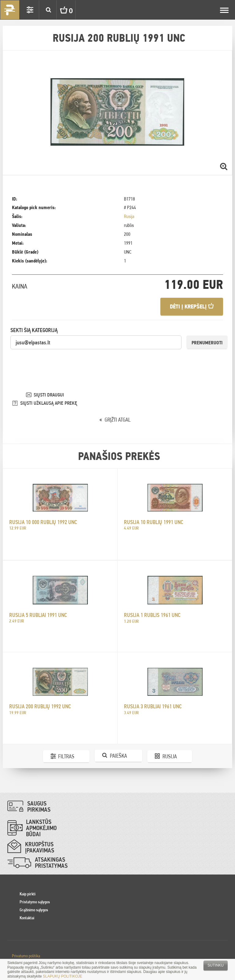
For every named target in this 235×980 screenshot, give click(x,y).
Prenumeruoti (207, 343)
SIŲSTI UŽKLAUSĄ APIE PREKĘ (49, 403)
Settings (30, 10)
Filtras (66, 756)
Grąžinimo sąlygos (34, 910)
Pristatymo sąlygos (35, 902)
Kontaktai (27, 918)
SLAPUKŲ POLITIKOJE (63, 976)
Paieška (118, 756)
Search (48, 10)
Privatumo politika (26, 956)
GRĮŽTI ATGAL (118, 420)
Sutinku (216, 965)
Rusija (129, 216)
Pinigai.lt (10, 10)
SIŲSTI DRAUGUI (49, 395)
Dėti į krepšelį (192, 306)
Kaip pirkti (28, 894)
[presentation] (57, 362)
